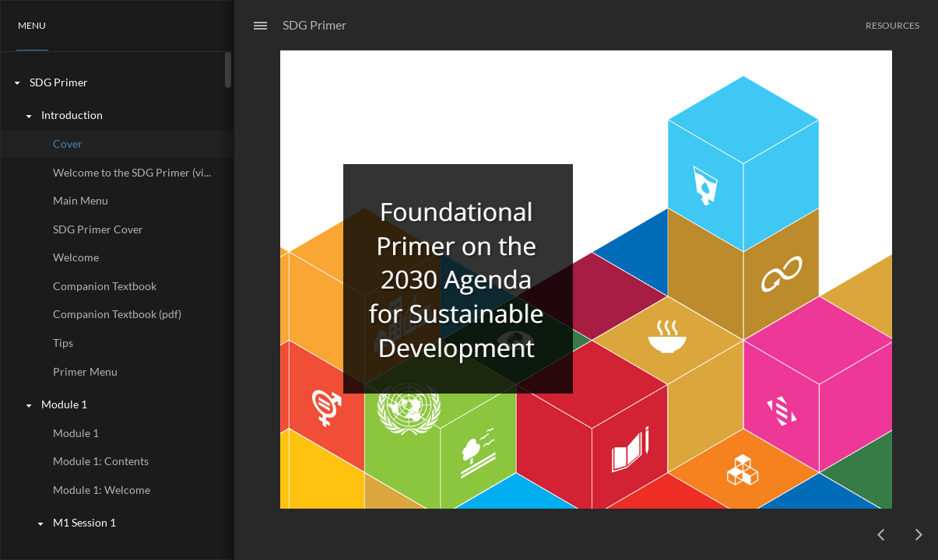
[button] (32, 26)
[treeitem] (117, 82)
